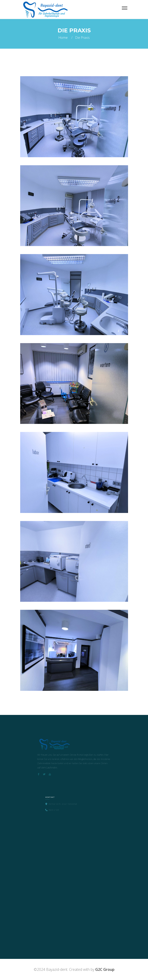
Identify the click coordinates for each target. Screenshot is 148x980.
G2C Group (105, 969)
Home (63, 38)
